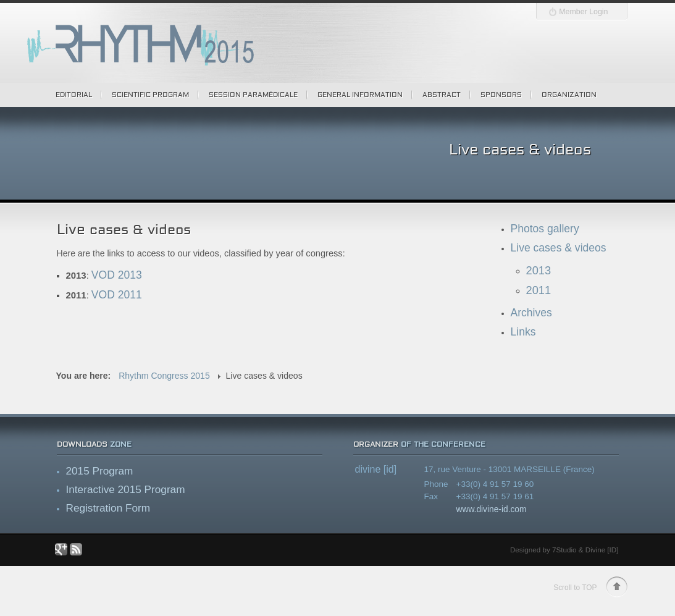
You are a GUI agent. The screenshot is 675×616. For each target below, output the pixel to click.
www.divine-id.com (492, 509)
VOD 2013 (117, 275)
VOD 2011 (117, 295)
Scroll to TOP (575, 588)
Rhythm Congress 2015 (164, 376)
